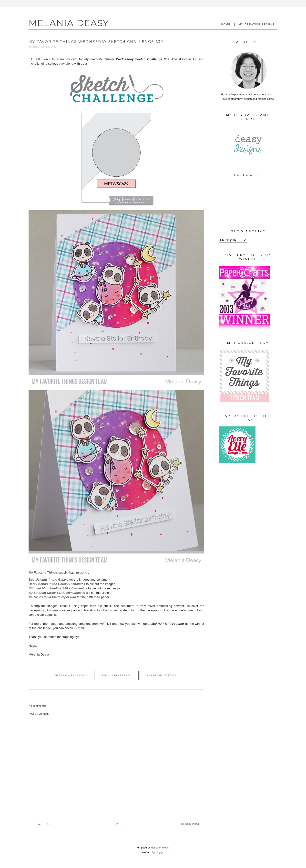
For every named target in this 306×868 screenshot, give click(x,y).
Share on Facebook (71, 675)
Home (117, 824)
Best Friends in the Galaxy (48, 580)
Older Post (190, 824)
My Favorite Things (100, 59)
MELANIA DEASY (69, 23)
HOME (226, 25)
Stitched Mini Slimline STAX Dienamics (58, 588)
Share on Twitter (162, 675)
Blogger (160, 852)
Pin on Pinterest (116, 675)
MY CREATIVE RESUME (257, 25)
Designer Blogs (160, 848)
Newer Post (43, 824)
